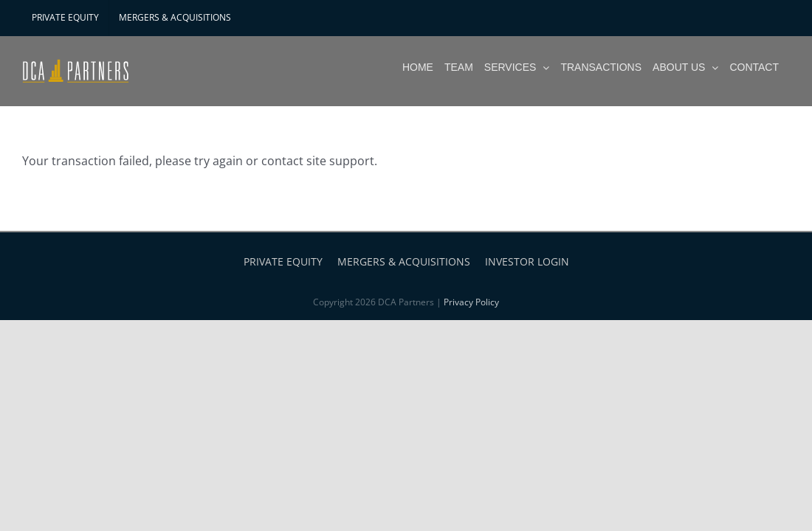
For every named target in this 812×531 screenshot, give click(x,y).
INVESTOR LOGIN (527, 261)
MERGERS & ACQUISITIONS (404, 261)
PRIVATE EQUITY (283, 261)
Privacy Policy (471, 302)
